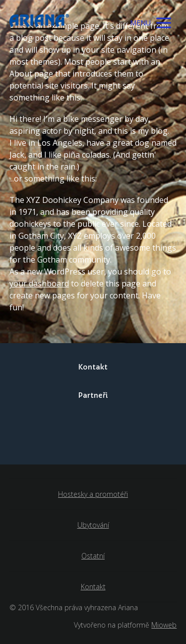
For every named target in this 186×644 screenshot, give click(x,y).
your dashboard (39, 283)
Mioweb (164, 625)
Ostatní (93, 556)
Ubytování (93, 525)
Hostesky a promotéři (93, 494)
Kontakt (93, 587)
